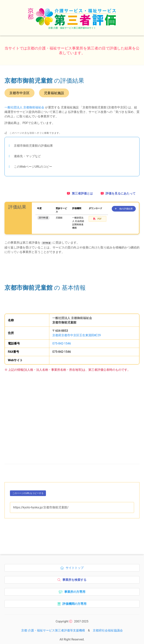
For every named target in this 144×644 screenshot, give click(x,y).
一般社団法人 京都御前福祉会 (24, 107)
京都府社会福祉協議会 (108, 629)
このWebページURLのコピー (33, 167)
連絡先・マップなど (27, 156)
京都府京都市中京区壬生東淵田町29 (76, 334)
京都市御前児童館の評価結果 (33, 146)
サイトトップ (73, 567)
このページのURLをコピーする (28, 492)
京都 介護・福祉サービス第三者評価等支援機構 (53, 629)
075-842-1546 (62, 342)
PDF (97, 219)
